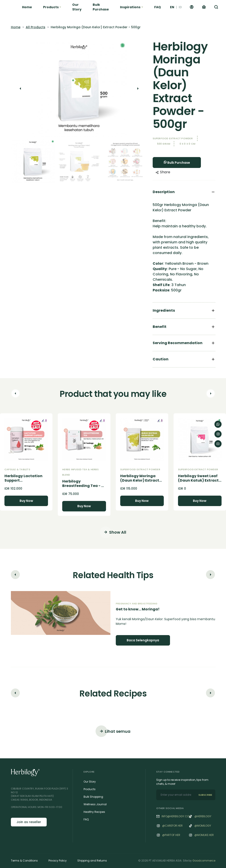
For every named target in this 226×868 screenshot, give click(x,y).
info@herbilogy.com (176, 816)
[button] (216, 7)
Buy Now (26, 501)
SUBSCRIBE (205, 795)
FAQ (158, 7)
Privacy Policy (58, 861)
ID (180, 7)
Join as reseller (29, 822)
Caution (161, 359)
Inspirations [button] (130, 7)
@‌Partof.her (171, 835)
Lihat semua (113, 731)
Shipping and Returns (92, 861)
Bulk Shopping (93, 797)
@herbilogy (203, 816)
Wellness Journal (95, 804)
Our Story (77, 7)
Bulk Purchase (101, 7)
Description (164, 192)
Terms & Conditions (24, 861)
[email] (176, 795)
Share (163, 172)
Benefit (160, 327)
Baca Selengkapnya (143, 640)
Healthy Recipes (94, 812)
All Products (36, 27)
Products (90, 789)
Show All (113, 532)
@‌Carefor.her (172, 826)
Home (27, 7)
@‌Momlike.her (204, 835)
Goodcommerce (204, 861)
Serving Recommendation (178, 343)
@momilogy (203, 826)
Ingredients (164, 310)
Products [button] (51, 7)
